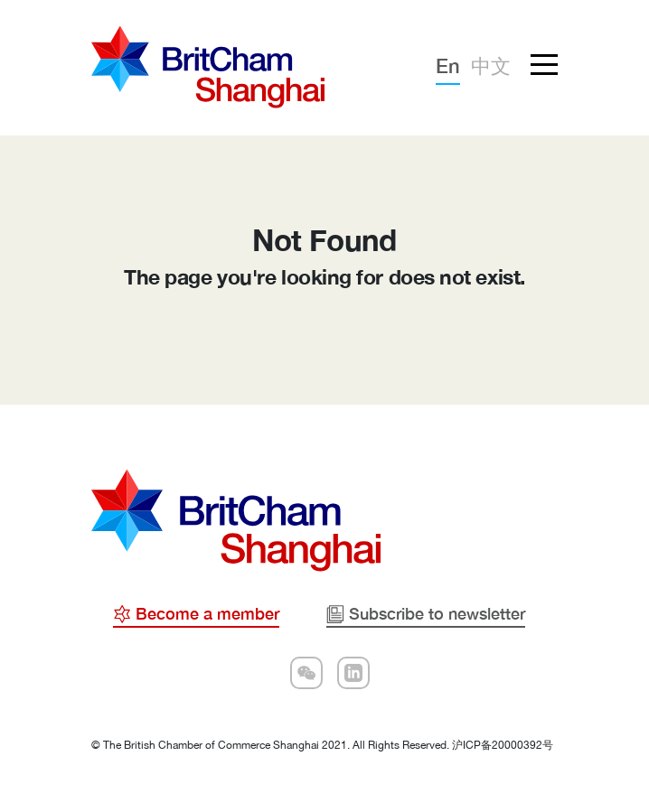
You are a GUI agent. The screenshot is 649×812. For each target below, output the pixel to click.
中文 (491, 66)
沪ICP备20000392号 (503, 745)
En (448, 66)
